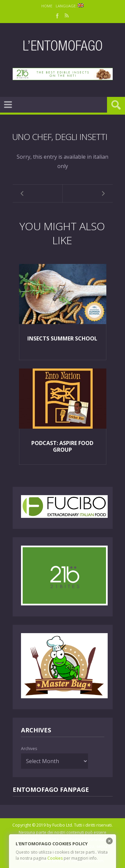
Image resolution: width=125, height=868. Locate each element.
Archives (29, 749)
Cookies (55, 858)
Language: (70, 6)
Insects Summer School (62, 338)
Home (47, 6)
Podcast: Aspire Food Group (62, 447)
